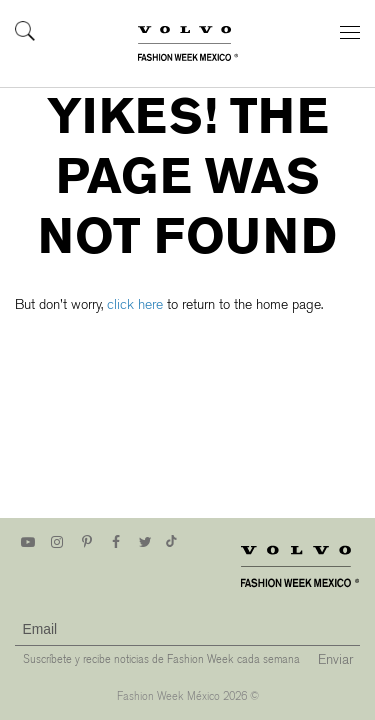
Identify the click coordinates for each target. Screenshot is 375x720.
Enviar (335, 659)
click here (135, 304)
